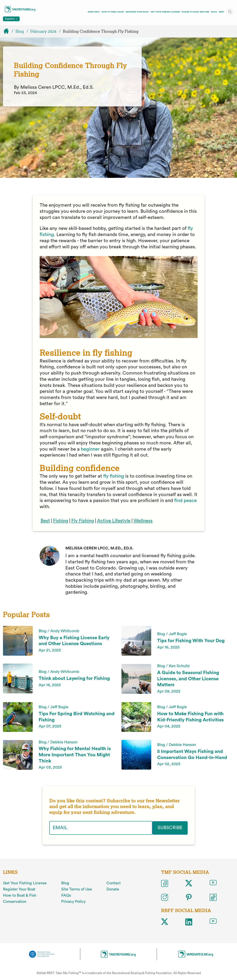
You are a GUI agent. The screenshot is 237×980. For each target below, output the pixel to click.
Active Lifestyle (114, 521)
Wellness (143, 521)
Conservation (15, 901)
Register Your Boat (137, 12)
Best (45, 521)
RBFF (222, 12)
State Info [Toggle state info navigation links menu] (94, 12)
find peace (185, 501)
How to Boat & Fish (20, 895)
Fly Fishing (83, 521)
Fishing (61, 521)
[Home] (8, 31)
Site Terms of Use (77, 889)
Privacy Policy (73, 901)
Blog (214, 12)
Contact (114, 883)
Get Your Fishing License (165, 12)
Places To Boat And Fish (195, 12)
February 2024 (43, 31)
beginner (90, 449)
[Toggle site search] (230, 12)
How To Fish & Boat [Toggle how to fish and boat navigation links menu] (113, 12)
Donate (113, 889)
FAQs (66, 895)
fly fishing (114, 476)
